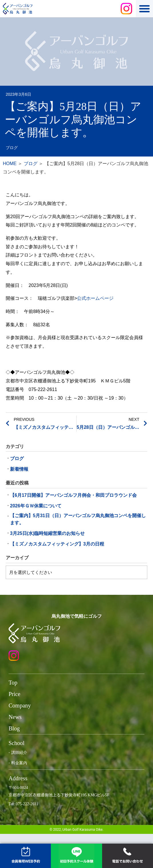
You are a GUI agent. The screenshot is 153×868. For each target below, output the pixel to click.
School (17, 743)
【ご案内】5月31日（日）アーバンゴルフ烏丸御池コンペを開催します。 (78, 519)
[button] (144, 9)
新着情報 (19, 469)
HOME (10, 164)
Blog (14, 728)
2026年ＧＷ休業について (36, 506)
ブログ (12, 148)
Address (18, 778)
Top (13, 683)
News (15, 717)
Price (14, 694)
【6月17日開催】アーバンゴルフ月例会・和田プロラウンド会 (73, 495)
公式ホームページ (95, 298)
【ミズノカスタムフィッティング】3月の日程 (57, 544)
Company (20, 705)
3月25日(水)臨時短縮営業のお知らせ (47, 533)
